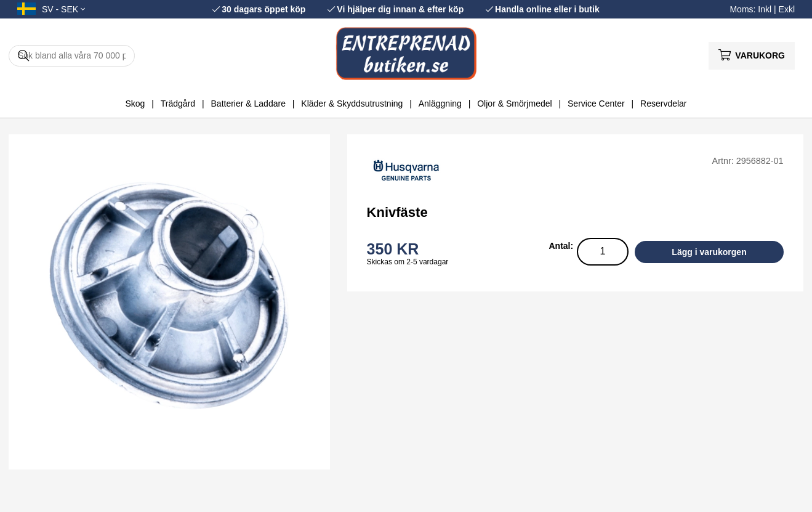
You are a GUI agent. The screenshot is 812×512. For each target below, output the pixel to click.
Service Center (596, 104)
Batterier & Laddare (248, 104)
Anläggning (440, 104)
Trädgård (178, 104)
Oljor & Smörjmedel (514, 104)
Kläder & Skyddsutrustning (352, 104)
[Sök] (72, 56)
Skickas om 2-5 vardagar (408, 262)
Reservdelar (663, 104)
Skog (135, 104)
